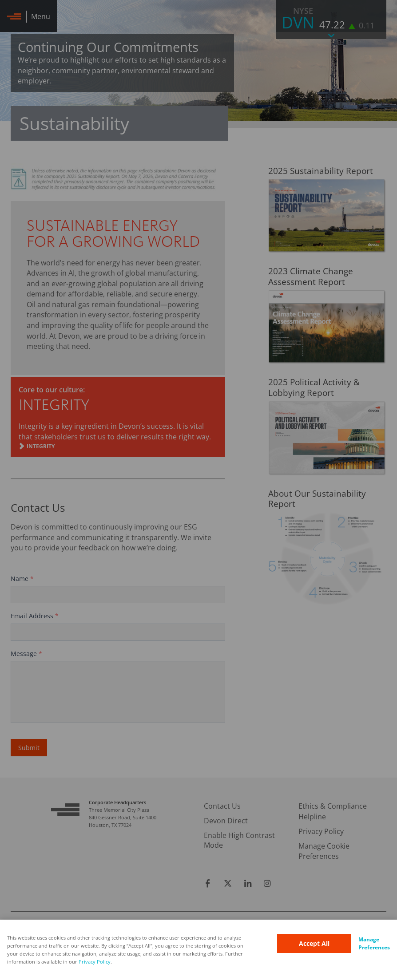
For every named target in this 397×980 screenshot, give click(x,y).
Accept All (314, 943)
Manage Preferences (374, 943)
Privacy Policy (95, 962)
